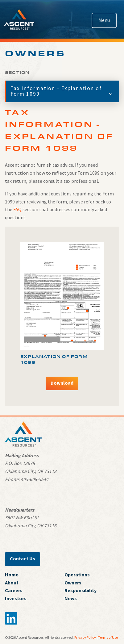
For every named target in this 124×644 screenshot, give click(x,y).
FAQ (17, 209)
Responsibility (81, 590)
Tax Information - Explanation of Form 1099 (62, 91)
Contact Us (23, 558)
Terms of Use (108, 637)
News (71, 598)
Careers (14, 590)
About (12, 583)
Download (62, 383)
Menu (104, 20)
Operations (77, 575)
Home (12, 575)
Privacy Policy (85, 637)
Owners (73, 583)
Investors (16, 598)
